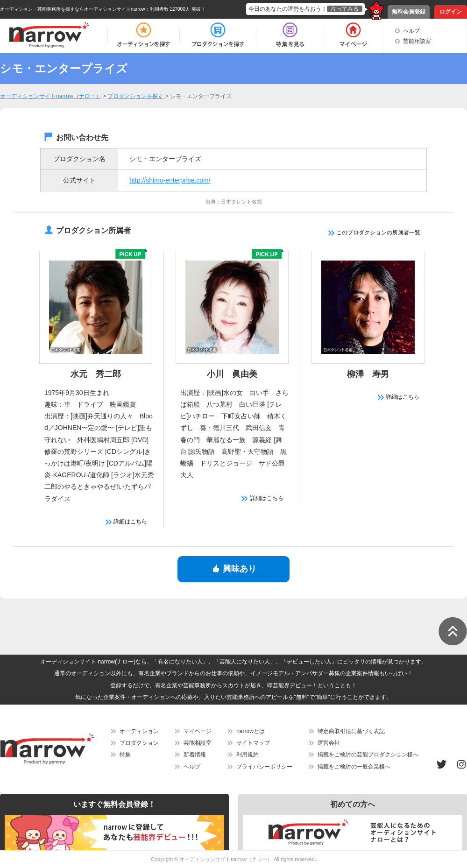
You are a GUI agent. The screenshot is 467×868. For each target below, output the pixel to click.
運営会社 (329, 743)
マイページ (198, 731)
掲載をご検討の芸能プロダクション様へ (368, 755)
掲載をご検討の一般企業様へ (354, 767)
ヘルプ (411, 31)
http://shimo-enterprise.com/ (170, 180)
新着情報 (195, 755)
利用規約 (248, 755)
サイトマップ (253, 743)
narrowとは (251, 731)
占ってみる (345, 9)
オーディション (139, 731)
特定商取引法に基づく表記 (351, 731)
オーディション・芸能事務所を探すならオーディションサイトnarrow (73, 9)
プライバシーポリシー (264, 767)
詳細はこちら (126, 522)
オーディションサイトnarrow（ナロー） (226, 859)
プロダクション (139, 743)
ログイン (451, 12)
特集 (125, 755)
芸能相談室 (417, 41)
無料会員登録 (409, 12)
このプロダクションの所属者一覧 (374, 233)
